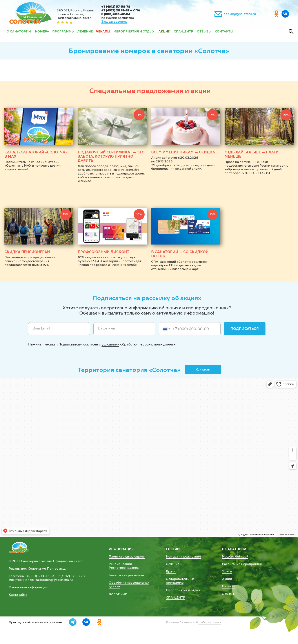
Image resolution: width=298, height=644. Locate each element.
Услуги (227, 571)
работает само (210, 622)
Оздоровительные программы (180, 581)
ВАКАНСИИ (118, 594)
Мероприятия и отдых (183, 590)
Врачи (171, 571)
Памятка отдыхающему (127, 557)
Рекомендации (120, 564)
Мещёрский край (235, 557)
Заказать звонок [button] (114, 22)
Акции (227, 579)
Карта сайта (18, 595)
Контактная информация (28, 587)
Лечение (173, 564)
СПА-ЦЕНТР (176, 598)
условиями (110, 344)
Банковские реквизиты (127, 575)
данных (114, 586)
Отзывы (228, 594)
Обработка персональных (129, 583)
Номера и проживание (183, 557)
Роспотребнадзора (124, 568)
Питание (229, 586)
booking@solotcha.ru (240, 14)
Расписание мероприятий (242, 564)
